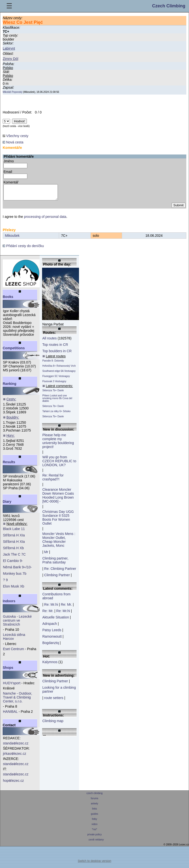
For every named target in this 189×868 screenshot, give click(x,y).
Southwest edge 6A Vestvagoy (59, 374)
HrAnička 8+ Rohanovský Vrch (59, 369)
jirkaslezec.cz (15, 756)
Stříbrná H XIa (14, 538)
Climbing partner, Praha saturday (55, 563)
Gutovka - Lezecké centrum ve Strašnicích (17, 623)
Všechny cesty (16, 136)
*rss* (95, 832)
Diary (7, 504)
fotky (95, 822)
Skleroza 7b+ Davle (53, 393)
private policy (94, 837)
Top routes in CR (55, 348)
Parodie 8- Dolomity (53, 364)
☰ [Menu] (9, 6)
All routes (49, 341)
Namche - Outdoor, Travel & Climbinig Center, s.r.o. (17, 700)
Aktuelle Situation (56, 620)
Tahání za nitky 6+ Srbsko (56, 414)
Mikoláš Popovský (13, 92)
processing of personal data (45, 220)
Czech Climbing (169, 6)
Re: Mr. (66, 607)
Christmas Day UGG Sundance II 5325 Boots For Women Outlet (58, 520)
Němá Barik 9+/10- (17, 570)
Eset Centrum (14, 652)
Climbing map (53, 724)
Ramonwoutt (52, 639)
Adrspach (50, 627)
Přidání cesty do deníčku (23, 249)
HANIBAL (10, 714)
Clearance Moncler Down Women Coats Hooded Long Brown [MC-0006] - (58, 498)
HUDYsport (12, 686)
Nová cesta (13, 142)
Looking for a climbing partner (59, 692)
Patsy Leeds (52, 633)
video (94, 827)
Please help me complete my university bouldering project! (58, 444)
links (94, 812)
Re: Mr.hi (51, 607)
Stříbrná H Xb (13, 551)
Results (9, 465)
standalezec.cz (16, 746)
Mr (46, 555)
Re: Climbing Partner (60, 572)
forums (94, 801)
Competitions (14, 351)
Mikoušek (12, 238)
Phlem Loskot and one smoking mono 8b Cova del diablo (57, 401)
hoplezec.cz (13, 784)
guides (94, 817)
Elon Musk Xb (14, 589)
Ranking (9, 387)
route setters (54, 701)
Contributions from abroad (56, 599)
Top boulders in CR (57, 354)
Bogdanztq (51, 646)
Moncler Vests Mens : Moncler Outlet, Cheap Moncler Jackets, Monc (59, 543)
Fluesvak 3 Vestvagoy (54, 384)
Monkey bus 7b (15, 576)
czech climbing (94, 796)
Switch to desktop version (94, 864)
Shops (8, 671)
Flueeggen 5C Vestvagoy (56, 379)
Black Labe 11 (14, 532)
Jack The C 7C (14, 557)
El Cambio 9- (13, 564)
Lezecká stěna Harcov (14, 640)
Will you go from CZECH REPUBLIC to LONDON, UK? (59, 464)
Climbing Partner (57, 578)
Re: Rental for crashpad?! (53, 480)
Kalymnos (50, 665)
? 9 (5, 583)
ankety (94, 806)
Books (8, 300)
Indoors (9, 604)
